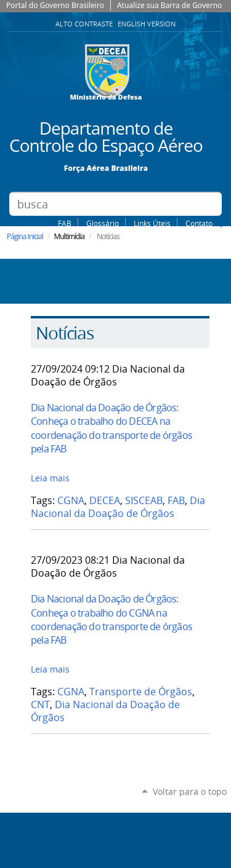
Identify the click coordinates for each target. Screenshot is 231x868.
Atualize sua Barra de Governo (169, 5)
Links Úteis (152, 223)
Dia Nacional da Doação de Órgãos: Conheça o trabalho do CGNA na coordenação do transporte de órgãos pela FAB (111, 619)
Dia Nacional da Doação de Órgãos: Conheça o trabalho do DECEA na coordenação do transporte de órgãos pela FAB (111, 428)
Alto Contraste (85, 24)
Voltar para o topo (190, 791)
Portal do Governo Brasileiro (55, 5)
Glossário (103, 223)
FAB (65, 223)
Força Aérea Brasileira (106, 168)
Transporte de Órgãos (141, 692)
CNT (40, 705)
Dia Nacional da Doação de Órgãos (118, 507)
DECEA (105, 501)
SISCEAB (144, 501)
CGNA (71, 501)
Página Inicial (25, 236)
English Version (147, 24)
